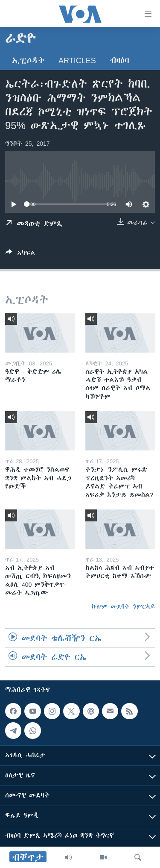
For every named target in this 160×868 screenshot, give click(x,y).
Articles (77, 60)
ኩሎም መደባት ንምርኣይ (123, 606)
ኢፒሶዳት (28, 60)
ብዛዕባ (119, 60)
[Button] (20, 255)
